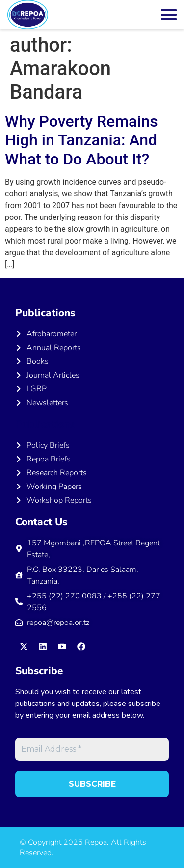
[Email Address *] (92, 749)
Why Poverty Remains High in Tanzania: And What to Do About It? (81, 140)
